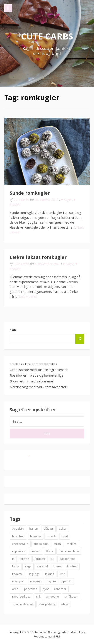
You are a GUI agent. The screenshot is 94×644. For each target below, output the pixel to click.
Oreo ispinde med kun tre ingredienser (39, 370)
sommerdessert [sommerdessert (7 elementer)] (23, 604)
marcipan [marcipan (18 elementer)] (18, 581)
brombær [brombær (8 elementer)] (18, 536)
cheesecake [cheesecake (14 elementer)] (20, 544)
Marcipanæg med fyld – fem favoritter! (38, 387)
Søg (13, 330)
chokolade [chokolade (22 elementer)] (41, 544)
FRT (58, 636)
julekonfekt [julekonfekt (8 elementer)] (67, 559)
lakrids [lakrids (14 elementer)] (50, 574)
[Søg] (80, 339)
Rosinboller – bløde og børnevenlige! (37, 375)
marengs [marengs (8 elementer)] (36, 581)
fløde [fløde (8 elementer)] (50, 551)
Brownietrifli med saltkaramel (32, 381)
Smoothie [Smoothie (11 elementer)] (53, 596)
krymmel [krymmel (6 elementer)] (18, 574)
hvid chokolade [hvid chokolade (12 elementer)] (69, 551)
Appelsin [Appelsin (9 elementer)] (18, 529)
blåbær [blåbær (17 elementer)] (48, 529)
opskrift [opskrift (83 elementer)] (67, 581)
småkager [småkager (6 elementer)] (71, 596)
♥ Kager (66, 199)
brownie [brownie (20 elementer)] (36, 536)
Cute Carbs (47, 36)
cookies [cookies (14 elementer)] (72, 544)
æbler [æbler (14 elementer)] (64, 604)
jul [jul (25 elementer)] (53, 559)
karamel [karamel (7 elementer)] (42, 566)
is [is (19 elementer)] (13, 559)
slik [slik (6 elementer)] (38, 596)
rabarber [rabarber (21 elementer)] (60, 589)
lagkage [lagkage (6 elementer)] (34, 574)
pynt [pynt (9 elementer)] (46, 589)
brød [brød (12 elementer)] (65, 536)
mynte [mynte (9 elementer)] (52, 581)
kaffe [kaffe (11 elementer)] (16, 566)
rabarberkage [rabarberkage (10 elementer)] (21, 596)
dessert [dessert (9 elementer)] (35, 551)
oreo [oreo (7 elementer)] (15, 589)
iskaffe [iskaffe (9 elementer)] (25, 559)
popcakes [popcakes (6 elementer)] (31, 589)
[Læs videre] (27, 296)
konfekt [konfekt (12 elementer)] (72, 566)
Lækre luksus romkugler (38, 257)
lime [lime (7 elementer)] (62, 574)
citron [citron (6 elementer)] (57, 544)
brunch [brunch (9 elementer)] (51, 536)
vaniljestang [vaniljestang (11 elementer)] (47, 604)
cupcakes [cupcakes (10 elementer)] (18, 551)
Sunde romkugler (30, 193)
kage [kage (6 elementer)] (28, 566)
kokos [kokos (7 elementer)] (57, 566)
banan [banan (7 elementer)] (34, 529)
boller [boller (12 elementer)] (63, 529)
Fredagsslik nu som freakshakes (34, 364)
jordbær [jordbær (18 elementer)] (40, 559)
